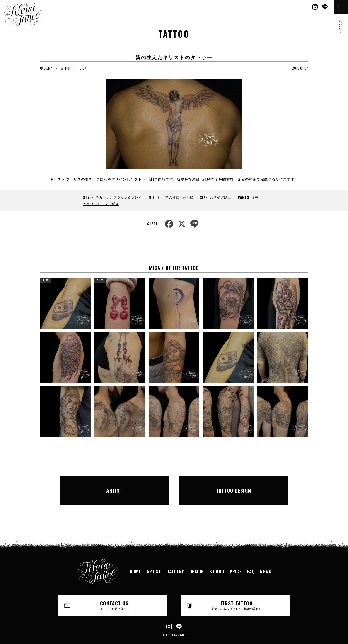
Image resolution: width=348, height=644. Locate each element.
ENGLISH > (341, 27)
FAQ (251, 561)
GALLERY (46, 68)
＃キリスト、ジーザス (101, 204)
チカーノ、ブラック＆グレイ (119, 197)
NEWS (266, 561)
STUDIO (217, 561)
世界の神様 (170, 197)
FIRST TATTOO (237, 595)
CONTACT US (115, 595)
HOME (135, 561)
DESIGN (197, 561)
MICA (83, 68)
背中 (255, 197)
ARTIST (66, 68)
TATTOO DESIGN (234, 485)
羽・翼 (188, 197)
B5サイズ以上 (220, 197)
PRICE (236, 561)
